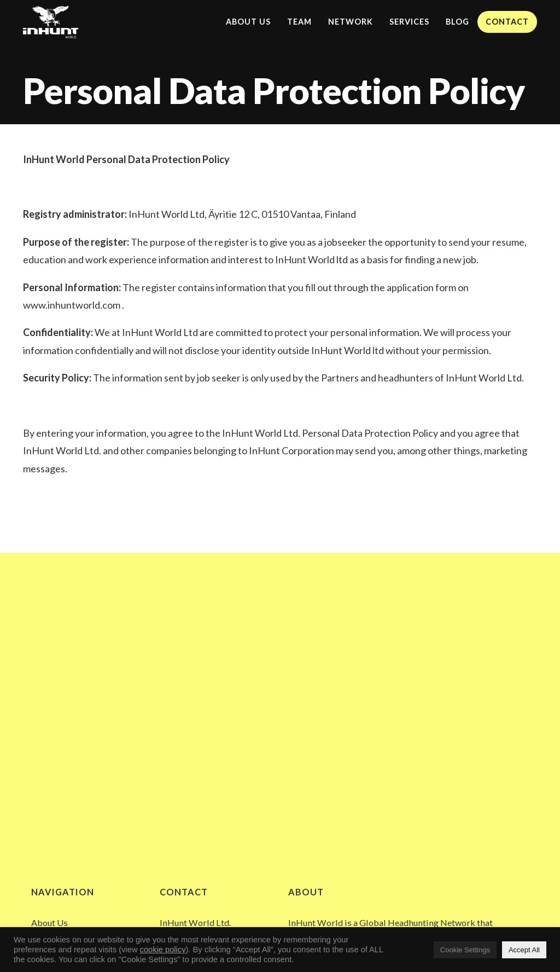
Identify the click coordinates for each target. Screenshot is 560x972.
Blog (457, 22)
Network (351, 22)
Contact (507, 22)
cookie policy (163, 950)
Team (299, 22)
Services (409, 22)
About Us (248, 22)
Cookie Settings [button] (465, 950)
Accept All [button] (524, 950)
